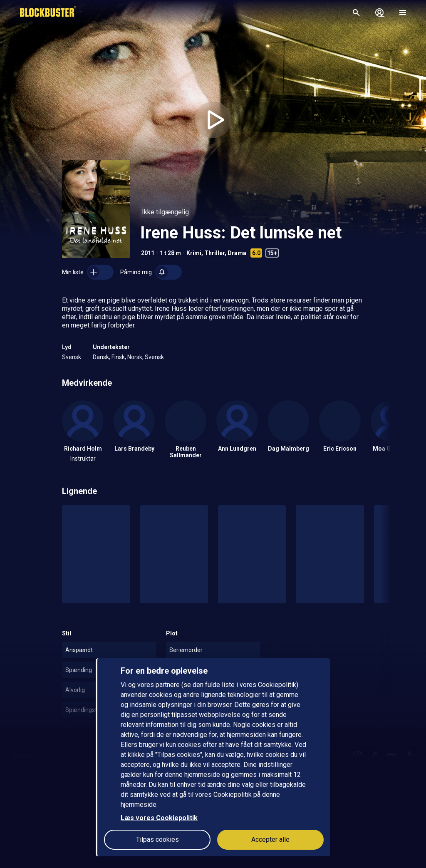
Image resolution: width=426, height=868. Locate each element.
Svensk (72, 357)
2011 (148, 253)
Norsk (135, 357)
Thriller (214, 253)
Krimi (194, 253)
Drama (237, 253)
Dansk (101, 357)
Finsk (118, 357)
